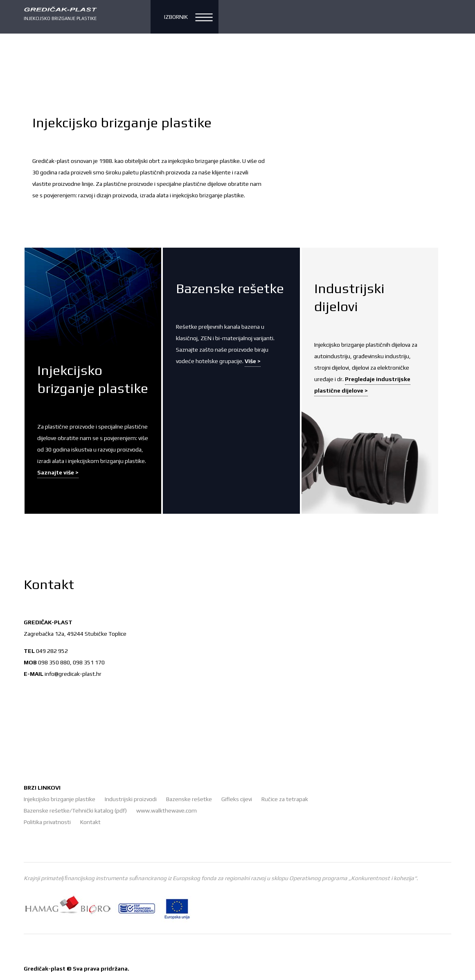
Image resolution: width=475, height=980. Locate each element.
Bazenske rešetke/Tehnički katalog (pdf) (75, 811)
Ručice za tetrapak (285, 799)
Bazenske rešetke (189, 799)
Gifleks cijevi (237, 799)
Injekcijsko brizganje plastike (60, 799)
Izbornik (176, 17)
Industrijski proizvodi (131, 799)
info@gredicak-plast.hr (73, 674)
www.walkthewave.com (167, 811)
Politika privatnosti (47, 822)
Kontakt (90, 822)
